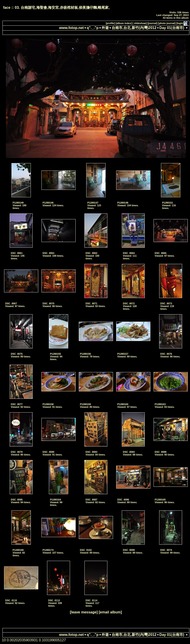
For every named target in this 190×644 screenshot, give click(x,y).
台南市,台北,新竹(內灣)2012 (134, 28)
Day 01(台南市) (172, 28)
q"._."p (93, 28)
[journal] (152, 23)
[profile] (110, 23)
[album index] (124, 23)
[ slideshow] (140, 23)
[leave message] (84, 612)
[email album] (110, 612)
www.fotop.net (72, 28)
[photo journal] (167, 23)
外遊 (105, 28)
